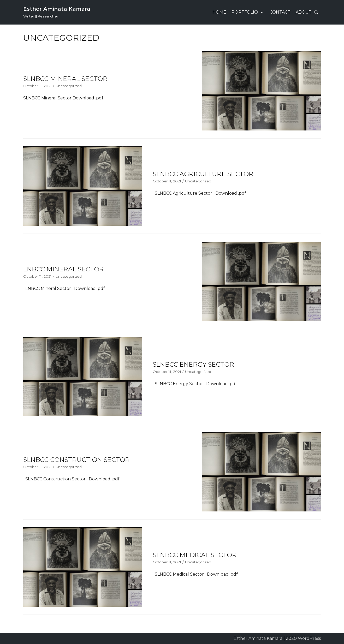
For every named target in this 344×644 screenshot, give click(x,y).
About (304, 12)
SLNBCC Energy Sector (193, 364)
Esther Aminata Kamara (258, 638)
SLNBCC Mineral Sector (65, 79)
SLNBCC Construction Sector (76, 460)
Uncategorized (69, 86)
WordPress (309, 638)
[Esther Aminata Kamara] (57, 12)
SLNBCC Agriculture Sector (203, 174)
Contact (280, 12)
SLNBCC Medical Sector (195, 555)
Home (219, 12)
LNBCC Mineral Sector (64, 269)
